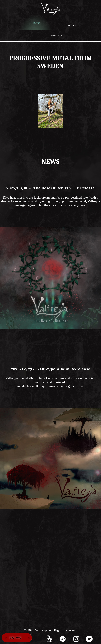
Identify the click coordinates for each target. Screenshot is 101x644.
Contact (71, 25)
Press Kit (56, 36)
